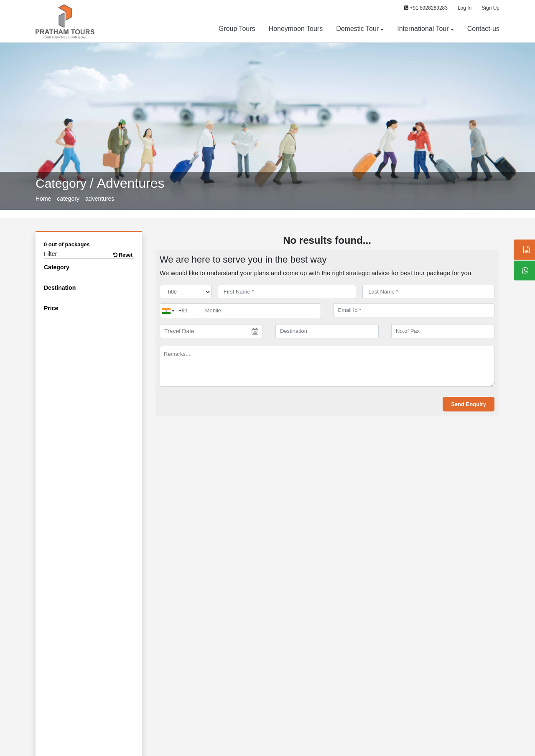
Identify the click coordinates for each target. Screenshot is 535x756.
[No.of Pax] (443, 331)
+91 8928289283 (426, 8)
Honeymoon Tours (296, 29)
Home (43, 199)
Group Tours (237, 29)
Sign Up (490, 8)
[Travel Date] (211, 331)
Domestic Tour (357, 29)
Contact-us (483, 29)
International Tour (423, 29)
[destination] (327, 331)
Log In (465, 8)
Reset (123, 255)
